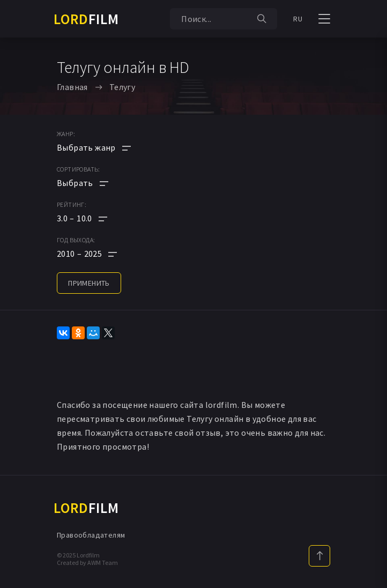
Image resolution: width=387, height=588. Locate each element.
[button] (94, 218)
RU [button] (298, 19)
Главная (72, 87)
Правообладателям (91, 535)
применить (89, 283)
